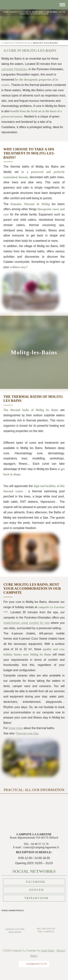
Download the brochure (15, 928)
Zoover (34, 890)
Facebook (34, 882)
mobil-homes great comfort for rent (27, 623)
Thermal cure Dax (27, 733)
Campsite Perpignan (16, 43)
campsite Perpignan (14, 69)
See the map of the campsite (46, 928)
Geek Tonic (48, 950)
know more (16, 728)
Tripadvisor (34, 898)
